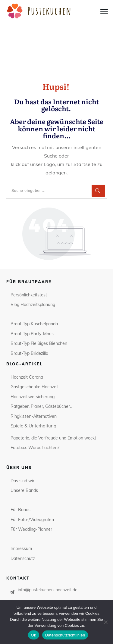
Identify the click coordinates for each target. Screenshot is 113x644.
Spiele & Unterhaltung (33, 376)
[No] (105, 622)
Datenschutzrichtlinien (65, 635)
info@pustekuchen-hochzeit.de (48, 540)
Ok (34, 635)
